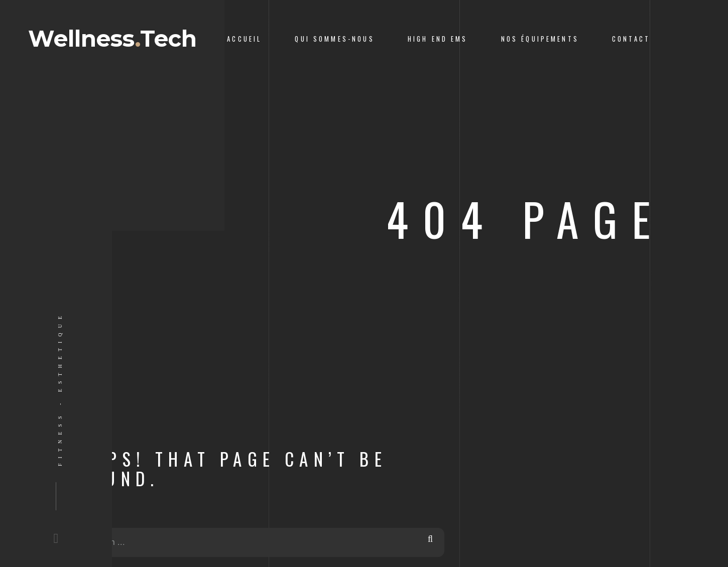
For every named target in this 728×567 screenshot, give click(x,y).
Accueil (244, 39)
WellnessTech (112, 38)
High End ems (438, 39)
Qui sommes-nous (334, 39)
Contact (631, 39)
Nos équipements (540, 39)
